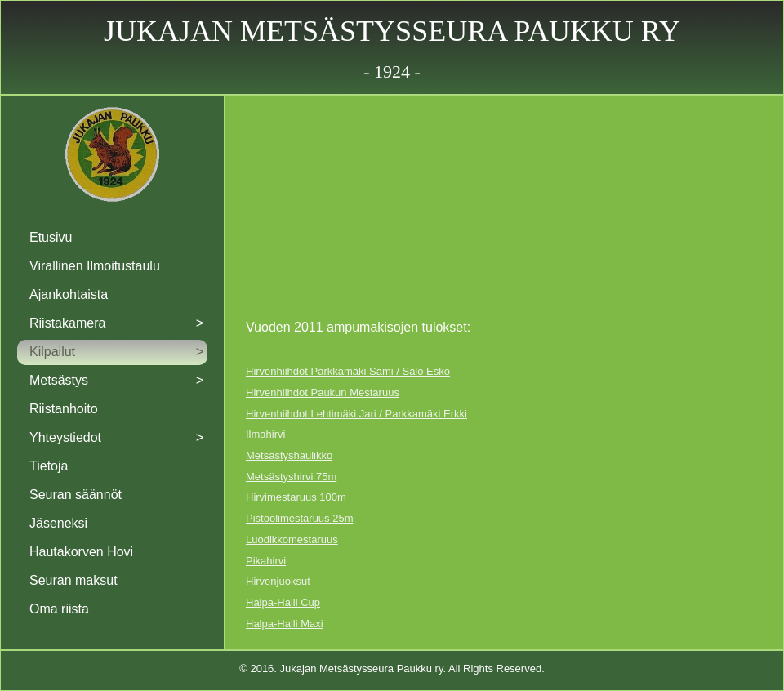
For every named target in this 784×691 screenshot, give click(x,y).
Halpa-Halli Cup (283, 602)
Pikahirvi (266, 561)
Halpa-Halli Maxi (285, 624)
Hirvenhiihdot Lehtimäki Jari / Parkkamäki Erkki (356, 414)
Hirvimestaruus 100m (296, 497)
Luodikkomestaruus (292, 539)
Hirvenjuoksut (278, 581)
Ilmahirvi (265, 434)
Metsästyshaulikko (289, 455)
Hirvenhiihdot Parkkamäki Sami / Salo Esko (348, 371)
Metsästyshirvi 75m (291, 477)
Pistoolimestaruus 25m (300, 518)
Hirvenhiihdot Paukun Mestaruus (323, 392)
